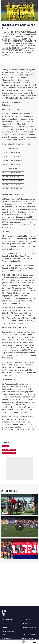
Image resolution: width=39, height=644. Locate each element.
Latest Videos (9, 491)
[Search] (13, 642)
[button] (39, 642)
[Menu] (35, 641)
